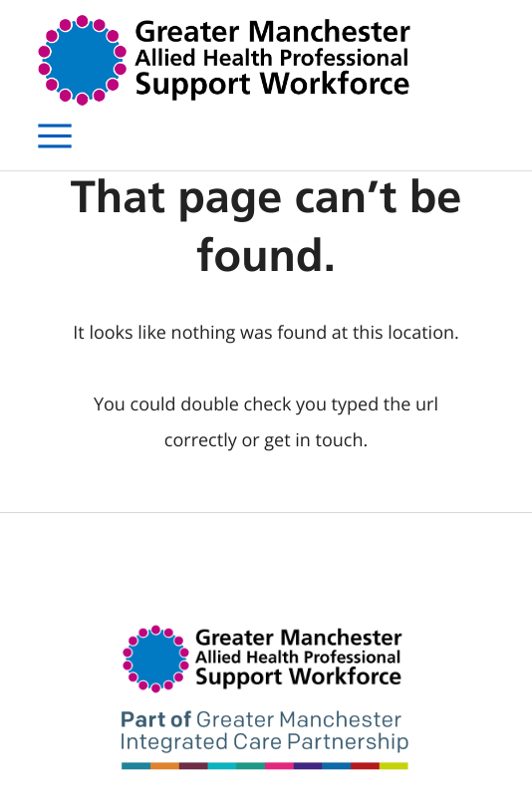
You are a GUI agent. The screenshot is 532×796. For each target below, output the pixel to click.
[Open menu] (55, 136)
